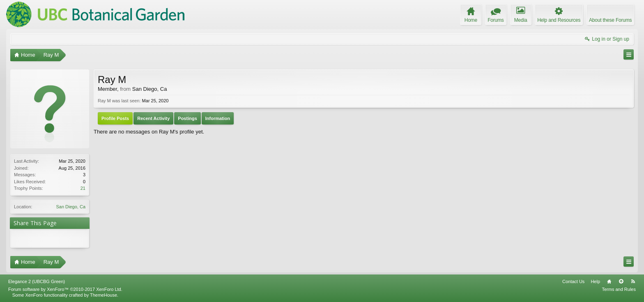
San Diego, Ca (71, 207)
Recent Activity (153, 118)
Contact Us (573, 281)
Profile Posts (115, 118)
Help (595, 281)
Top (621, 281)
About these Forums (610, 20)
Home (609, 281)
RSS (633, 281)
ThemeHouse (103, 295)
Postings (187, 118)
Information (218, 118)
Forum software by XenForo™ (65, 289)
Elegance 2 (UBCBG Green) (37, 281)
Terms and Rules (619, 289)
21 (83, 188)
